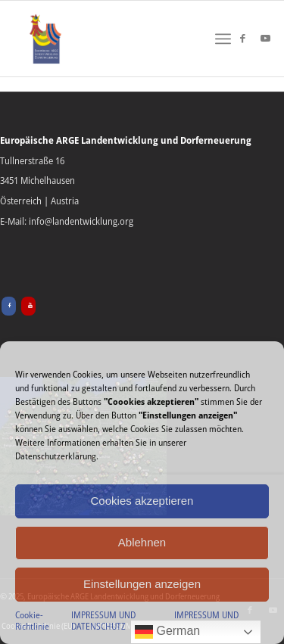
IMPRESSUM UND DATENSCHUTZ (103, 621)
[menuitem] (223, 39)
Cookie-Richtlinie (32, 621)
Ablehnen (142, 542)
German (167, 632)
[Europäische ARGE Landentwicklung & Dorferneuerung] (46, 39)
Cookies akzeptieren (142, 501)
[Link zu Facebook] (242, 38)
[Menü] (223, 39)
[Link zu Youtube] (265, 38)
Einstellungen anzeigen (142, 584)
